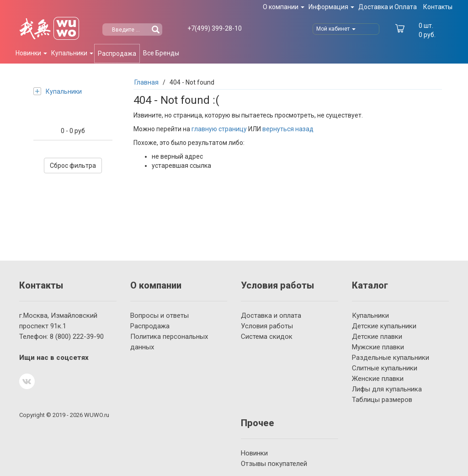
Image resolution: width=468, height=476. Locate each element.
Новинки (254, 453)
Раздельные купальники (391, 358)
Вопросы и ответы (160, 316)
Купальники (58, 91)
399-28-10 (215, 28)
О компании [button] (284, 7)
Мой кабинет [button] (336, 29)
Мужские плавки (378, 347)
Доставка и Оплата (388, 7)
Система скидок (267, 337)
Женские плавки (378, 379)
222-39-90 (77, 337)
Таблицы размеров (382, 400)
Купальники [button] (72, 53)
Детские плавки (377, 337)
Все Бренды (161, 53)
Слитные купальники (385, 368)
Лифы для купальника (387, 389)
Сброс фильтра (73, 166)
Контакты (438, 7)
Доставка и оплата (271, 316)
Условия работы (267, 326)
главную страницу (219, 129)
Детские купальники (384, 326)
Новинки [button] (31, 53)
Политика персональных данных (169, 342)
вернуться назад (288, 129)
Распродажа (117, 53)
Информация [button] (331, 7)
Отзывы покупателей (274, 464)
